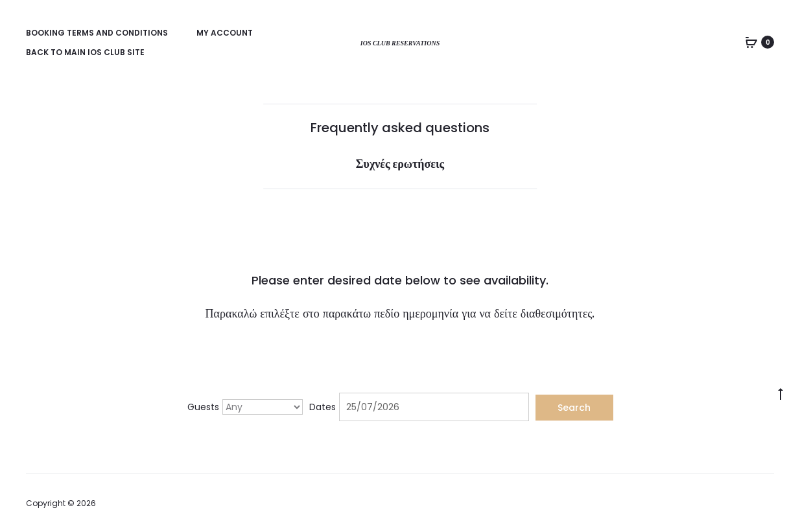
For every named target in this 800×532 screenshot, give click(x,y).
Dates (323, 407)
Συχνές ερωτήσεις (400, 164)
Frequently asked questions (400, 128)
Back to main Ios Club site (85, 52)
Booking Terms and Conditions (97, 33)
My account (225, 33)
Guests (203, 407)
